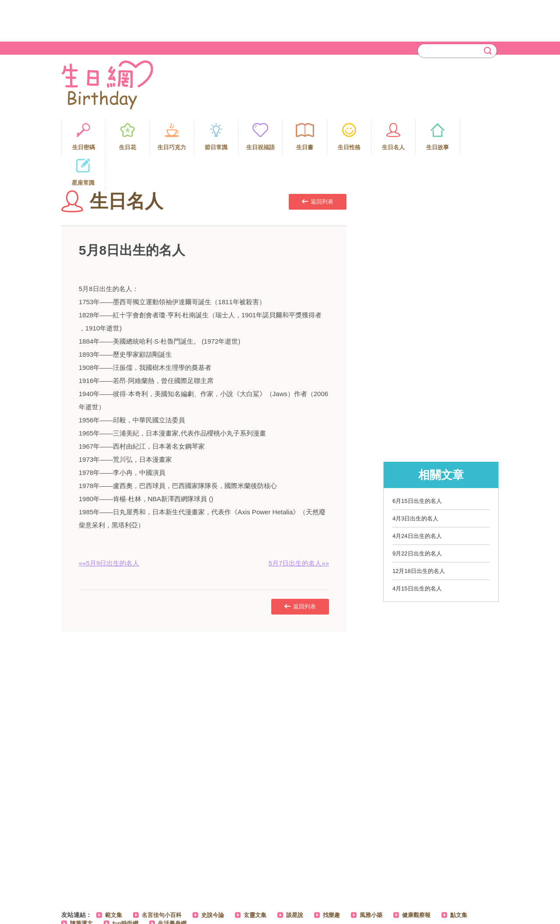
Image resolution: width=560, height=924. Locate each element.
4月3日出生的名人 (415, 483)
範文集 (114, 879)
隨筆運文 (81, 887)
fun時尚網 (125, 887)
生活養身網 (172, 887)
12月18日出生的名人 (419, 535)
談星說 (295, 879)
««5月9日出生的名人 (109, 527)
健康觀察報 (416, 879)
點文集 (459, 879)
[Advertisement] (280, 20)
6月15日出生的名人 (417, 465)
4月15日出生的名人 (417, 553)
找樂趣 (331, 879)
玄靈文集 (255, 879)
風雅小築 (371, 879)
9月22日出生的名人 (417, 518)
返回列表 (318, 166)
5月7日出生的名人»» (299, 527)
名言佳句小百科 (162, 879)
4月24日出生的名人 (417, 500)
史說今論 (213, 879)
